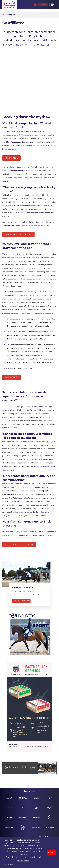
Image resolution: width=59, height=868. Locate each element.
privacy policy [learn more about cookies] (31, 857)
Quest (48, 80)
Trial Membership (16, 112)
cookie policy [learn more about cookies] (23, 861)
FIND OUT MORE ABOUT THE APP (18, 176)
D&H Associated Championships (20, 83)
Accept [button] (51, 852)
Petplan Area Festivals (23, 439)
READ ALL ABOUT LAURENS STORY (19, 486)
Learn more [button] (9, 864)
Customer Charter (45, 795)
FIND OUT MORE (11, 99)
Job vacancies (7, 795)
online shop (27, 163)
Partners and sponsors (47, 791)
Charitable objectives (28, 797)
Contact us (6, 791)
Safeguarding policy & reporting (28, 792)
